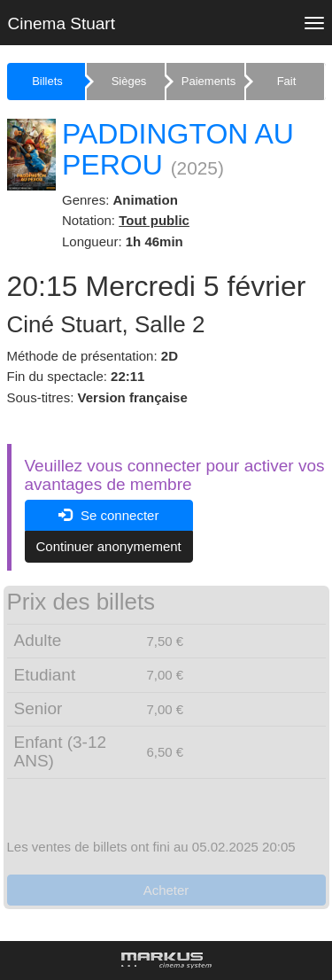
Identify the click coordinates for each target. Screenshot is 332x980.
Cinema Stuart (62, 23)
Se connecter (109, 515)
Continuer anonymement (109, 546)
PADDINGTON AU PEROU (178, 149)
